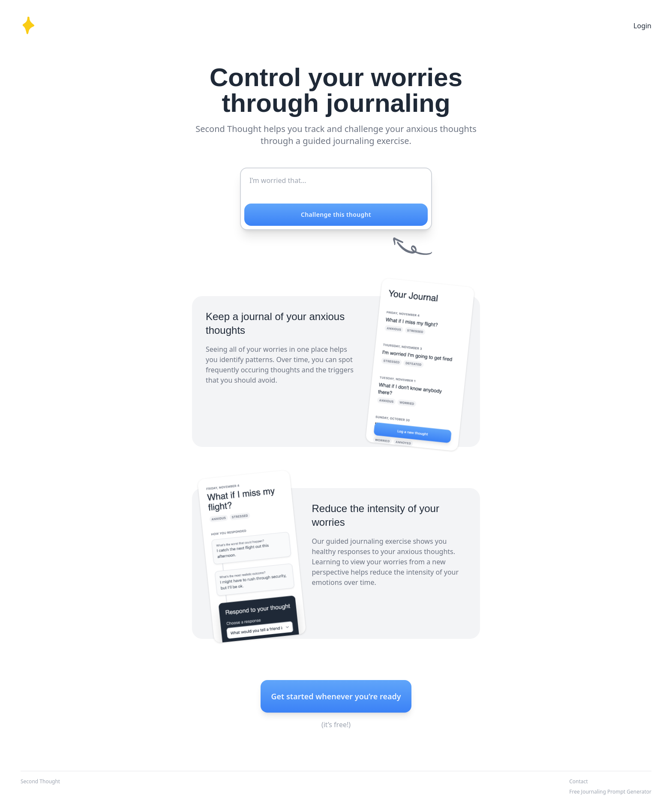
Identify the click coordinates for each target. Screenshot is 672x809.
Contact (578, 781)
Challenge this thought (336, 214)
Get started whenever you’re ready (336, 696)
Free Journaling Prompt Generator (610, 792)
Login (642, 26)
